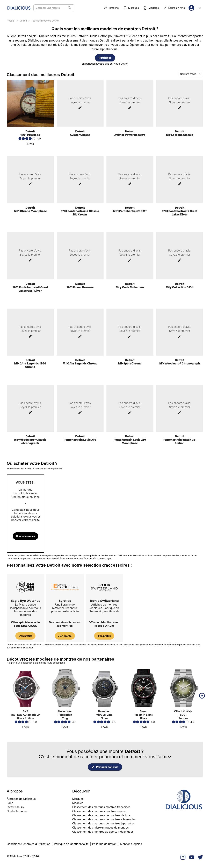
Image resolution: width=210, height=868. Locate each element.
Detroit (23, 21)
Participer (105, 58)
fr (199, 8)
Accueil (11, 21)
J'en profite (26, 636)
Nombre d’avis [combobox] (188, 74)
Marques (131, 8)
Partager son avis (105, 767)
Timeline (111, 8)
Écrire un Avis (174, 8)
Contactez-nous (26, 536)
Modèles (151, 8)
